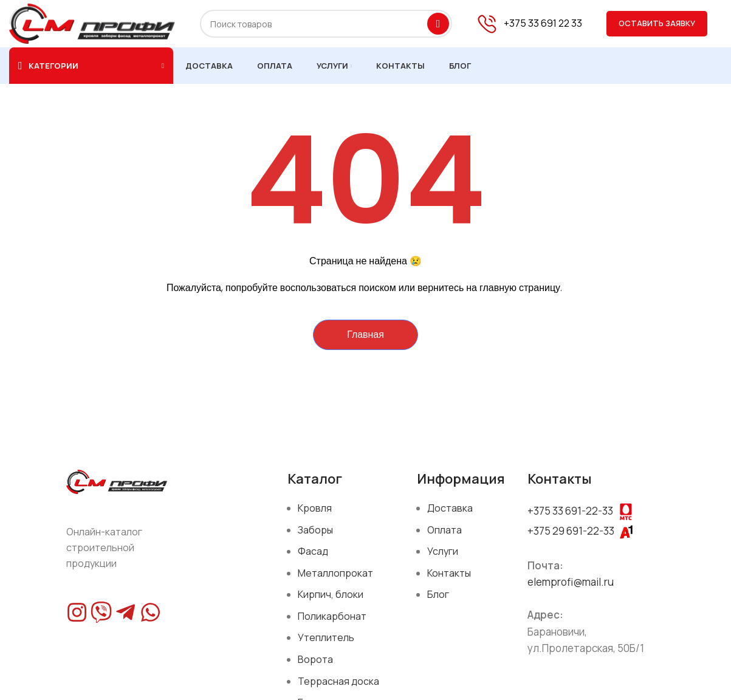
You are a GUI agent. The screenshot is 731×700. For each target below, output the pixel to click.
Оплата (444, 530)
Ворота (315, 661)
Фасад (313, 552)
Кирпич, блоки (331, 595)
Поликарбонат (332, 617)
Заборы (315, 530)
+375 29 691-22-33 (571, 531)
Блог (438, 595)
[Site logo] (92, 23)
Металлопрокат (335, 574)
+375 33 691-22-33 (570, 511)
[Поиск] (326, 24)
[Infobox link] (529, 25)
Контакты (449, 574)
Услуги (443, 552)
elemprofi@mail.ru (571, 583)
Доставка (450, 509)
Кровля (315, 509)
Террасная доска (338, 682)
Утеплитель (326, 639)
